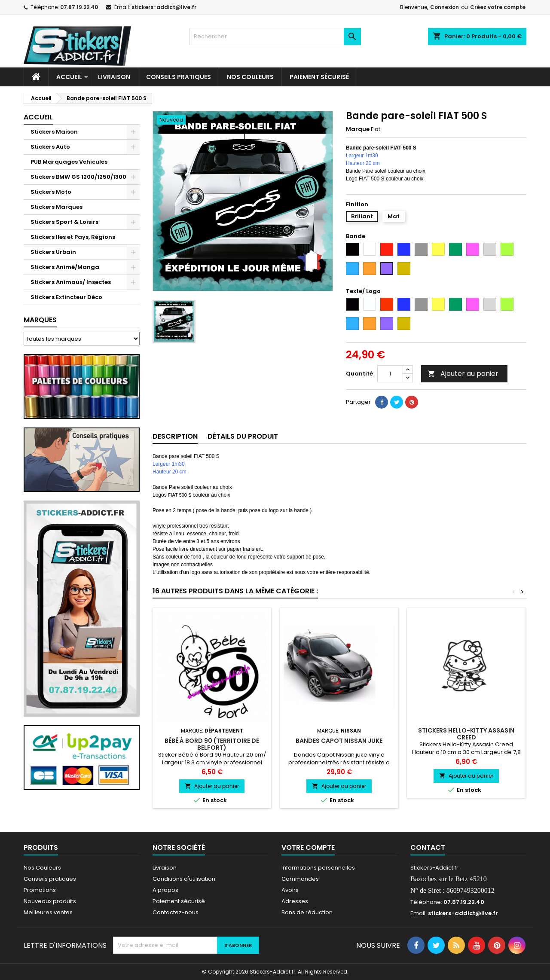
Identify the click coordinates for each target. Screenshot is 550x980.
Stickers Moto (51, 192)
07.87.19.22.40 (79, 7)
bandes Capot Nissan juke (339, 741)
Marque (358, 129)
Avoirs (290, 890)
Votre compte (308, 847)
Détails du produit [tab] (243, 436)
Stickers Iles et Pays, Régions (73, 237)
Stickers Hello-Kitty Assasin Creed (466, 734)
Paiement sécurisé (319, 77)
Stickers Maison (54, 132)
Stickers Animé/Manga (65, 267)
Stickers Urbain (53, 252)
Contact (428, 847)
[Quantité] (390, 374)
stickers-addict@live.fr (164, 7)
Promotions (40, 890)
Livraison (114, 77)
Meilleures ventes (48, 912)
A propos (165, 890)
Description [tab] (175, 436)
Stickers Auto (50, 147)
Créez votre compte (498, 7)
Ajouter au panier (463, 374)
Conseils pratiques (50, 879)
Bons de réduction (307, 912)
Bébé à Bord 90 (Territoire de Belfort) (212, 744)
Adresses (295, 901)
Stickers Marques (57, 207)
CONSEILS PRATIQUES (179, 77)
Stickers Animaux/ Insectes (71, 282)
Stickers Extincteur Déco (66, 297)
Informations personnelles (318, 868)
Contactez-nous (176, 912)
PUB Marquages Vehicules (69, 162)
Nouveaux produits (50, 901)
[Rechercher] (275, 37)
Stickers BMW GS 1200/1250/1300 (78, 177)
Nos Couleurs (250, 77)
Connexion (445, 7)
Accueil (69, 77)
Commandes (300, 879)
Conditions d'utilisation (184, 879)
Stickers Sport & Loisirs (64, 222)
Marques (40, 320)
